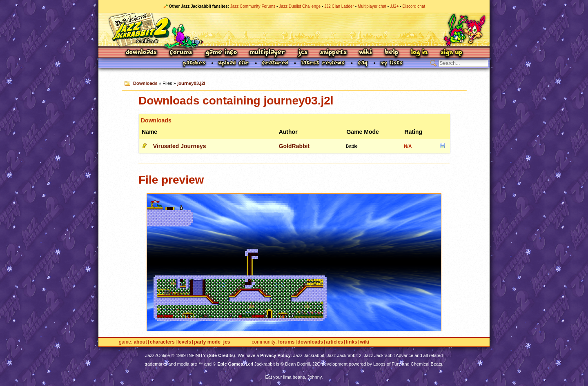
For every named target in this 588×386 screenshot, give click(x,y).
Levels (184, 342)
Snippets (334, 53)
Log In (419, 53)
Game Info (221, 53)
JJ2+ (394, 6)
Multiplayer (267, 53)
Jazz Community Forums (253, 6)
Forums (181, 53)
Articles (334, 342)
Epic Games (230, 364)
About (140, 342)
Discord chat (414, 6)
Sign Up (451, 53)
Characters (162, 342)
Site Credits (221, 355)
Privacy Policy (275, 355)
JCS (303, 53)
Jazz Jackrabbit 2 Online (294, 29)
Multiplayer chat (372, 6)
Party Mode (207, 342)
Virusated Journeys (180, 146)
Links (351, 342)
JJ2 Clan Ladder (339, 6)
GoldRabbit (294, 146)
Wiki (366, 53)
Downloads (142, 53)
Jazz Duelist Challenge (300, 6)
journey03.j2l (191, 83)
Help (392, 53)
